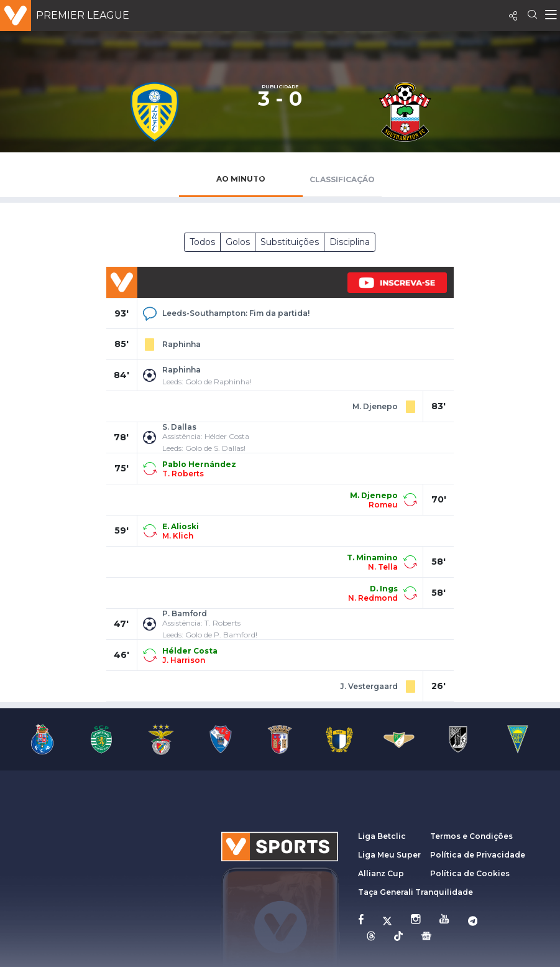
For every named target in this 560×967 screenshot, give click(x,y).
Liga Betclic (382, 836)
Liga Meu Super (389, 855)
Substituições (290, 242)
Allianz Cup (381, 873)
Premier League (83, 15)
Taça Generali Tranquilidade (415, 892)
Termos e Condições (471, 836)
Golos (238, 242)
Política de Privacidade (478, 855)
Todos (202, 242)
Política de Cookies (470, 873)
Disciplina (350, 242)
